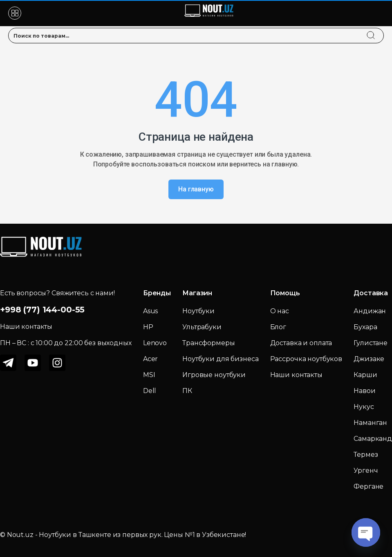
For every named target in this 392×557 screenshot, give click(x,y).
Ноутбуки (198, 311)
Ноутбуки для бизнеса (220, 359)
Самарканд (373, 439)
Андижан (370, 311)
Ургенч (366, 471)
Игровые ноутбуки (214, 375)
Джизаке (369, 359)
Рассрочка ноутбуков (306, 359)
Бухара (365, 327)
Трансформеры (208, 343)
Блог (278, 327)
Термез (366, 455)
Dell (150, 391)
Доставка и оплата (301, 343)
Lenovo (155, 343)
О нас (280, 311)
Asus (150, 311)
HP (148, 327)
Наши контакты (296, 375)
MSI (149, 375)
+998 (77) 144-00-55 (42, 310)
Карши (365, 375)
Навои (364, 391)
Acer (150, 359)
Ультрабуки (202, 327)
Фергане (368, 486)
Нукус (364, 407)
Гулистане (371, 343)
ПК (187, 391)
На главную (196, 189)
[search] (379, 30)
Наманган (370, 423)
